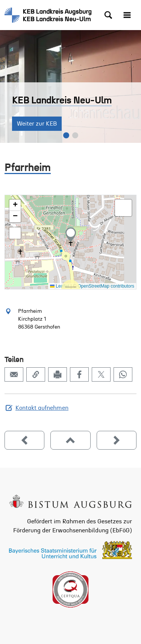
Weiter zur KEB (37, 124)
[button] (71, 235)
